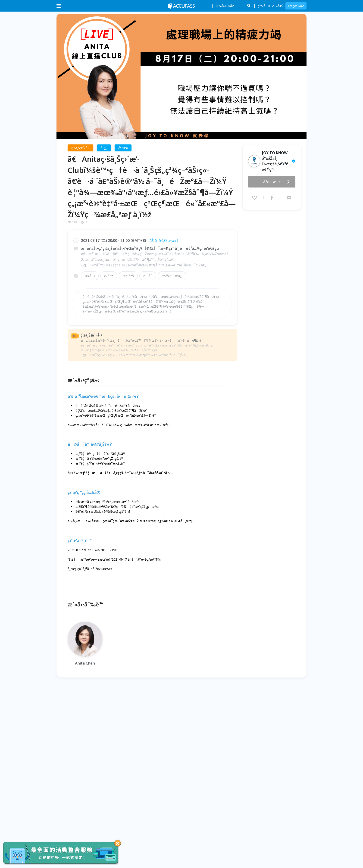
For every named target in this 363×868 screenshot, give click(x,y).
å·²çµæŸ (278, 182)
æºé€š (128, 276)
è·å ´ (148, 276)
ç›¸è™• (109, 276)
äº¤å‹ (90, 276)
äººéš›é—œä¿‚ (172, 276)
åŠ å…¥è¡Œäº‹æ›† (164, 240)
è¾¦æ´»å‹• (296, 6)
